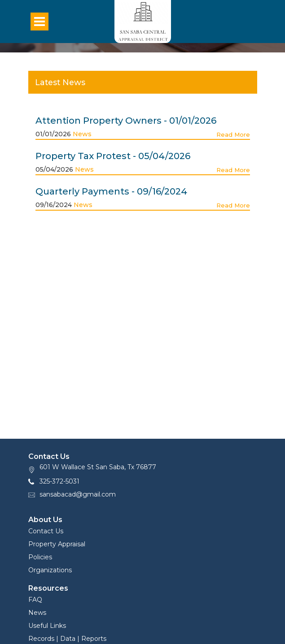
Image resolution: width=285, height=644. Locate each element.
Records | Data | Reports (67, 639)
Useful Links (47, 626)
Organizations (50, 570)
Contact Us (46, 531)
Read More (233, 134)
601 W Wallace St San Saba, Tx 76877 (98, 467)
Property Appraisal (57, 544)
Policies (40, 557)
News (82, 134)
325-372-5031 (59, 481)
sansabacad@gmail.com (78, 494)
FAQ (35, 600)
